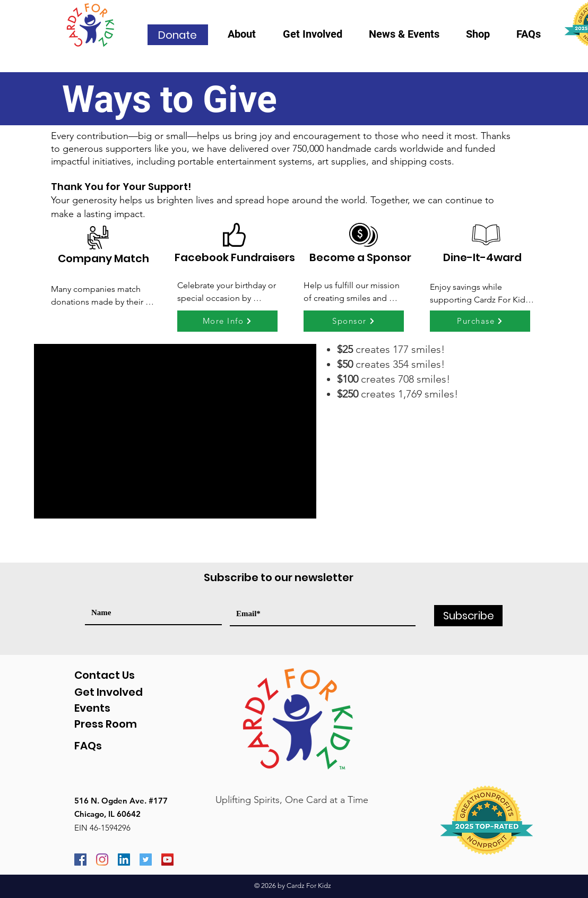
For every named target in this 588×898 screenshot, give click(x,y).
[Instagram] (102, 860)
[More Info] (227, 321)
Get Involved (109, 692)
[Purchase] (480, 321)
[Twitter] (146, 860)
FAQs (88, 746)
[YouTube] (167, 860)
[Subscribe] (468, 616)
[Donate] (178, 35)
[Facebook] (80, 860)
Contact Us (105, 675)
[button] (247, 37)
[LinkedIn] (124, 860)
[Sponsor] (354, 321)
